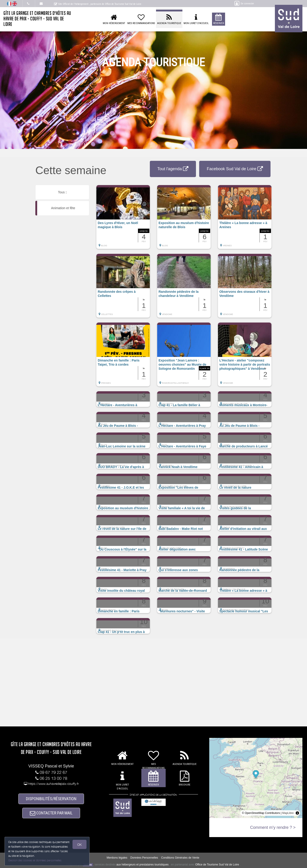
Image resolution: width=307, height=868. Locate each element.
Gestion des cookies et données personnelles (35, 860)
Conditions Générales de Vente (180, 858)
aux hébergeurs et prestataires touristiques (142, 865)
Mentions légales (117, 858)
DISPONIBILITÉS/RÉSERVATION (51, 799)
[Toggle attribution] (297, 813)
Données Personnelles (144, 858)
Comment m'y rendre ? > (273, 827)
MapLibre (288, 813)
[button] (123, 219)
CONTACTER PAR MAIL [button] (51, 813)
